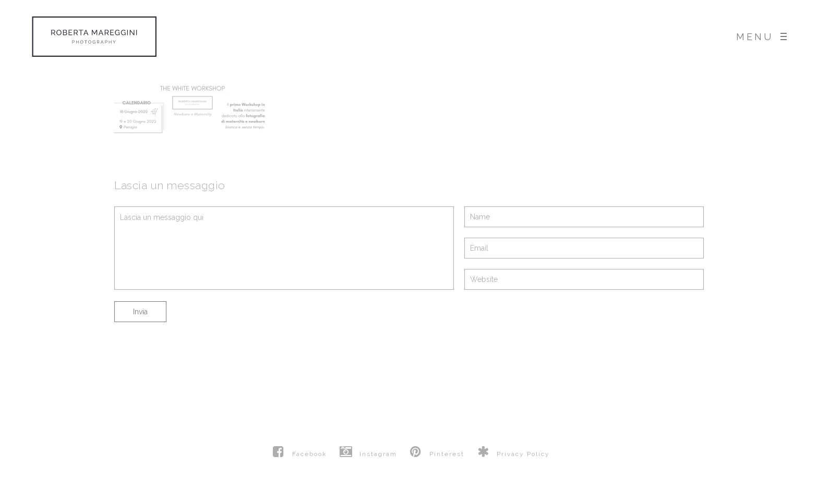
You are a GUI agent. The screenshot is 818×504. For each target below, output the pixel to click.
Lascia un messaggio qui (284, 248)
